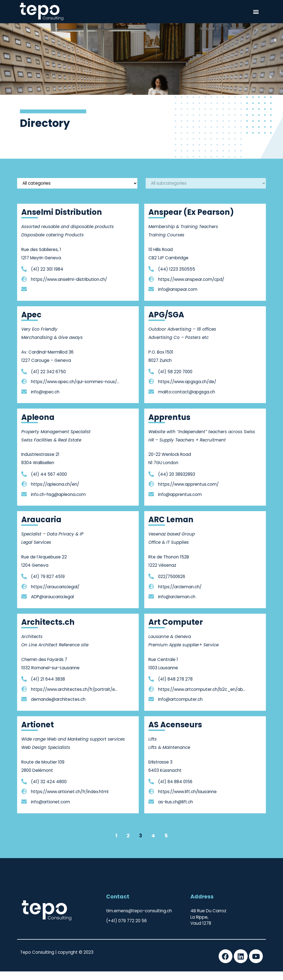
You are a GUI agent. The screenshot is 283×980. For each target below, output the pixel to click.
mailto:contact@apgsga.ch (187, 400)
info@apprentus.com (180, 503)
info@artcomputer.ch (180, 708)
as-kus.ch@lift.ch (175, 810)
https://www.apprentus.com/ (188, 493)
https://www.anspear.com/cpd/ (191, 288)
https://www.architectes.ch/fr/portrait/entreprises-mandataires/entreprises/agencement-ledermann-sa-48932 (75, 698)
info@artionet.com (50, 810)
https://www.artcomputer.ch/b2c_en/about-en (202, 698)
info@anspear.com (178, 298)
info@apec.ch (45, 400)
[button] (256, 11)
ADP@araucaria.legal (52, 605)
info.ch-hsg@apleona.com (58, 503)
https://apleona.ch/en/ (55, 493)
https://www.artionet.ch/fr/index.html (70, 800)
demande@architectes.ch (58, 708)
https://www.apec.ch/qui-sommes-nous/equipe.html (75, 390)
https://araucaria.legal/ (55, 595)
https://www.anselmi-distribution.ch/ (69, 288)
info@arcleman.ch (177, 605)
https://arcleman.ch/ (180, 595)
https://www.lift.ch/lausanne (187, 800)
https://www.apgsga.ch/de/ (187, 390)
